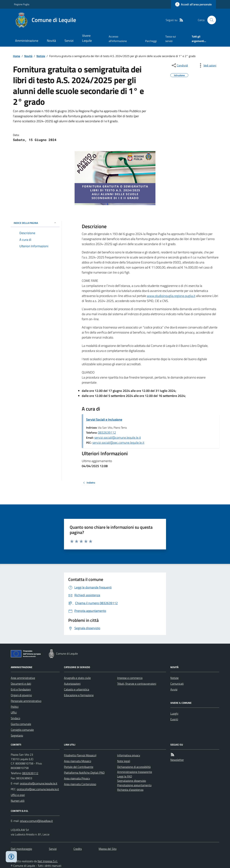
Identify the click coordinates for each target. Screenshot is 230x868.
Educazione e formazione (79, 695)
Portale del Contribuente (79, 767)
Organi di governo (21, 695)
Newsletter (177, 760)
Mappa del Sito (108, 849)
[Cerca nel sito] (210, 20)
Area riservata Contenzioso (80, 784)
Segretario (17, 735)
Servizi (69, 41)
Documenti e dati (21, 684)
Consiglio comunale (22, 730)
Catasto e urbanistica (77, 689)
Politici (15, 707)
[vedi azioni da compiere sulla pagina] (207, 65)
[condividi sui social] (180, 65)
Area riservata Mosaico (78, 761)
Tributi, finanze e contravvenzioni (137, 684)
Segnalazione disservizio (132, 781)
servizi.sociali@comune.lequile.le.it (118, 438)
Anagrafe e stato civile (77, 678)
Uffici (14, 712)
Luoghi (174, 713)
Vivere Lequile (87, 38)
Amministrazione (27, 41)
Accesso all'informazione (118, 39)
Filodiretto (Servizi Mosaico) (80, 755)
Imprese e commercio (130, 678)
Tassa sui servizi (171, 39)
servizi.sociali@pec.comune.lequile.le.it (118, 443)
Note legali (124, 761)
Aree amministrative (23, 678)
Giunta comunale (21, 724)
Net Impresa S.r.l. (48, 861)
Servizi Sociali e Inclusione (104, 420)
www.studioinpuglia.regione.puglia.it (171, 296)
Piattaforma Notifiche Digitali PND (84, 773)
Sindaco (15, 718)
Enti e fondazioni (21, 689)
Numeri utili (18, 801)
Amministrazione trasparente (135, 772)
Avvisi (174, 689)
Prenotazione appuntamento (134, 785)
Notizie (41, 56)
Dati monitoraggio (21, 849)
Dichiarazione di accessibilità (134, 767)
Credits (78, 849)
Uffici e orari (18, 795)
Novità (51, 41)
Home (17, 56)
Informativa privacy (129, 755)
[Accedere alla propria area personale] (193, 4)
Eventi (174, 719)
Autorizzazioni (72, 684)
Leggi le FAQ (125, 776)
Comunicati (177, 684)
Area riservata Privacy (77, 778)
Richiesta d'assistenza (130, 790)
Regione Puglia (22, 4)
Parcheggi (151, 41)
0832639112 (107, 432)
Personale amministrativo (26, 701)
